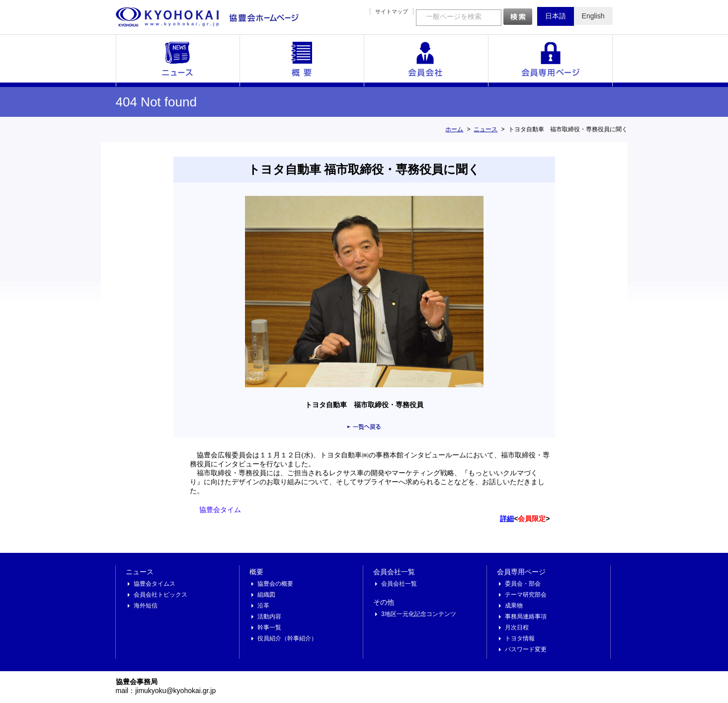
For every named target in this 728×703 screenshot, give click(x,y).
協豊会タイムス (155, 584)
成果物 (514, 606)
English (593, 16)
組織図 (266, 595)
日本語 (556, 16)
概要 (302, 61)
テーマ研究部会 (526, 595)
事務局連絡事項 (526, 616)
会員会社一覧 (426, 61)
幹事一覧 (269, 627)
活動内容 (269, 616)
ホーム (454, 129)
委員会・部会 (523, 584)
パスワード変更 (526, 649)
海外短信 (146, 606)
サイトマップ (392, 11)
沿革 (263, 606)
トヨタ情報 (520, 638)
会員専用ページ (551, 61)
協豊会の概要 (275, 584)
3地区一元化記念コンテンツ (419, 614)
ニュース (178, 61)
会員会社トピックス (161, 595)
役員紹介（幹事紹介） (287, 638)
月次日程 (517, 627)
